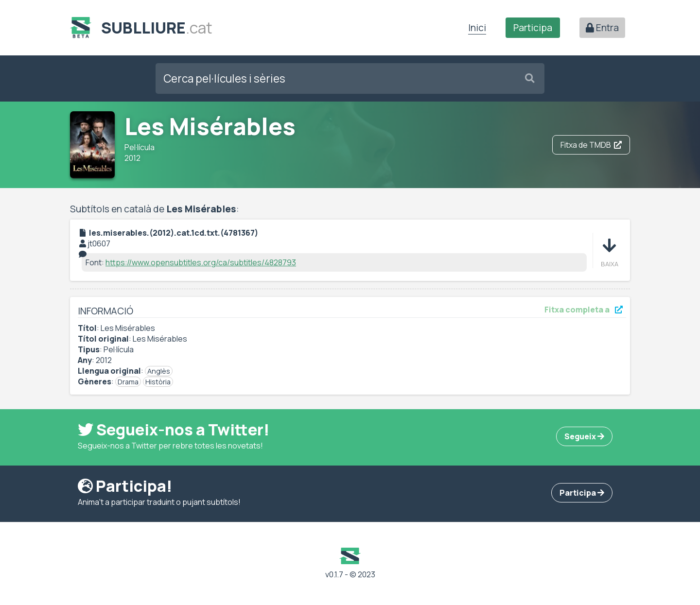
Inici (477, 28)
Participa (533, 28)
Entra (602, 28)
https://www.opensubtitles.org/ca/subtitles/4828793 (201, 262)
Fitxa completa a (584, 310)
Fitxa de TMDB (591, 145)
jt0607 (99, 243)
